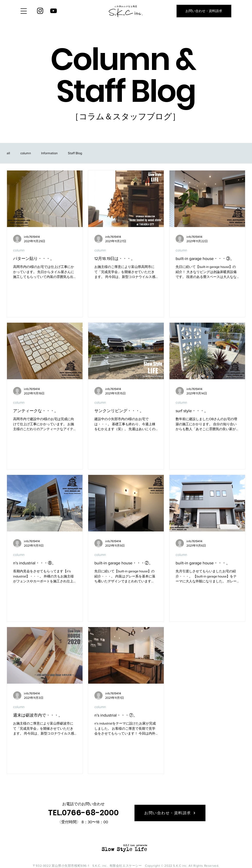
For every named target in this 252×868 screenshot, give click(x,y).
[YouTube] (53, 11)
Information (49, 153)
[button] (24, 11)
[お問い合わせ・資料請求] (204, 11)
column (26, 153)
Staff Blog (75, 153)
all (8, 153)
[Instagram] (40, 11)
